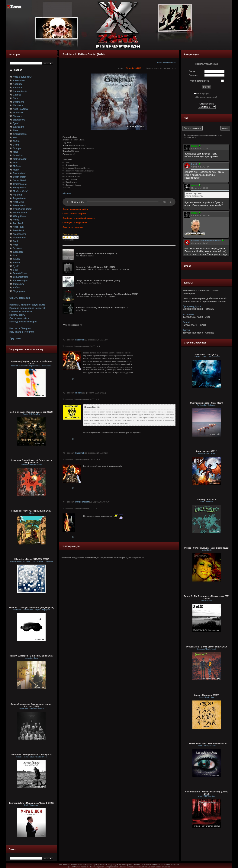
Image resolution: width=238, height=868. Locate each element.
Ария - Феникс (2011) (207, 451)
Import (78, 393)
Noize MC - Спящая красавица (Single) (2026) (32, 607)
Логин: (193, 71)
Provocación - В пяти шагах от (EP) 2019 (207, 647)
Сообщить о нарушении (75, 223)
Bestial (186, 322)
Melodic (167, 63)
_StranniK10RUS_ (133, 68)
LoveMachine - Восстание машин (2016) (207, 743)
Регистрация (203, 93)
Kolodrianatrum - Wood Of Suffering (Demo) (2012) (207, 793)
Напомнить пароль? (207, 97)
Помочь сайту (17, 315)
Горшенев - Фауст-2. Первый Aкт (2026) (32, 511)
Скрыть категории (20, 298)
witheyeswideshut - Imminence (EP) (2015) (96, 253)
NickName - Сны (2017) (207, 355)
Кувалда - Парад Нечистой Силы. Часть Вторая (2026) (31, 461)
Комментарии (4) (72, 325)
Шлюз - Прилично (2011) (207, 695)
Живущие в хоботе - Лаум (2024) (207, 403)
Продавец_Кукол (192, 306)
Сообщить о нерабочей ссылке (79, 218)
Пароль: (193, 75)
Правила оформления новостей (27, 308)
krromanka (188, 314)
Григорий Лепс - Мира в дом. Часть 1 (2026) (31, 803)
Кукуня (187, 330)
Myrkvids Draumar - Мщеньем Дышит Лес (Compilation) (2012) (107, 294)
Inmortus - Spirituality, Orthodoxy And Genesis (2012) (102, 308)
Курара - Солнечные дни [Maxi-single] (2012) (206, 548)
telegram (67, 193)
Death (160, 63)
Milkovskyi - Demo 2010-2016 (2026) (32, 559)
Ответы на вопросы (21, 312)
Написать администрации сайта (27, 305)
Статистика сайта (19, 318)
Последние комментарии (23, 322)
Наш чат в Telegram (20, 328)
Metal (173, 63)
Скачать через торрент (74, 214)
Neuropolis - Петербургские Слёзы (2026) (31, 755)
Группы (15, 338)
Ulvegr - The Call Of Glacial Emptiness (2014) (98, 280)
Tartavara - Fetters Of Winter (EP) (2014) (95, 267)
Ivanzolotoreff (82, 502)
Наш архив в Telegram (22, 332)
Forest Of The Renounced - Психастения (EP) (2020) (207, 597)
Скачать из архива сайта (75, 209)
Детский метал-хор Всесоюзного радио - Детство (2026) (31, 705)
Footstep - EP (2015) (207, 500)
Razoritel (79, 340)
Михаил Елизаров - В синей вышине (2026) (31, 656)
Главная (18, 70)
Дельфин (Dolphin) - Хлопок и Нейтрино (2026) (31, 362)
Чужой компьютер (199, 81)
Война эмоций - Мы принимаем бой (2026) (31, 412)
